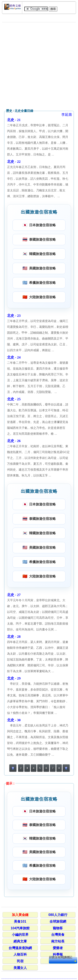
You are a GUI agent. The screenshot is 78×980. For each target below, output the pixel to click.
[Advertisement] (39, 66)
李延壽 (67, 115)
